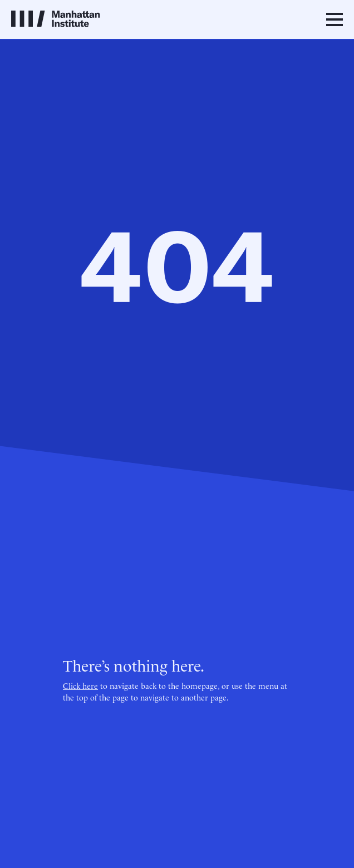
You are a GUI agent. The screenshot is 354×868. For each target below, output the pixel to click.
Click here (80, 685)
